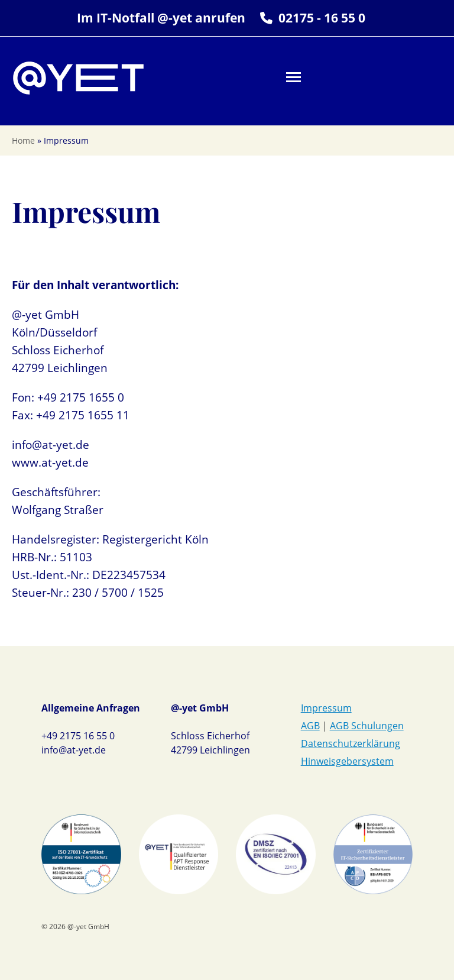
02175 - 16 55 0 (322, 18)
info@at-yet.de (74, 750)
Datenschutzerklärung (351, 743)
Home (23, 140)
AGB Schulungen (367, 726)
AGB (310, 726)
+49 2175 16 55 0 (78, 736)
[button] (294, 77)
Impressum (326, 708)
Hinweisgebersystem (347, 761)
